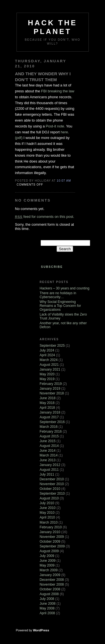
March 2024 (49, 360)
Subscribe (52, 267)
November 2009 (52, 537)
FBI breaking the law (58, 91)
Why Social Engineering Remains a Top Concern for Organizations (60, 306)
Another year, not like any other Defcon (63, 325)
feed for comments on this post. (45, 217)
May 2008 (47, 608)
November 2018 (52, 393)
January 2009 (50, 575)
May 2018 (47, 403)
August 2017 (49, 417)
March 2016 (49, 427)
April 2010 (47, 517)
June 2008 (48, 604)
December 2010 (52, 479)
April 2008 (47, 613)
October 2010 (50, 489)
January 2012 (50, 465)
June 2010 (48, 508)
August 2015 (49, 436)
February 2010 (51, 527)
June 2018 (48, 398)
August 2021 (49, 365)
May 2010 (47, 513)
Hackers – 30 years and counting (65, 288)
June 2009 (48, 561)
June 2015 (48, 441)
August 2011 (49, 470)
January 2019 (50, 389)
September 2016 (52, 422)
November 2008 (52, 584)
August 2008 (49, 594)
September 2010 (52, 494)
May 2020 (47, 374)
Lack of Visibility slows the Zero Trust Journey (63, 316)
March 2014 (49, 455)
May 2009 (47, 565)
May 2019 (47, 379)
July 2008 (47, 599)
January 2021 (50, 369)
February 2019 (51, 384)
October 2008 (50, 589)
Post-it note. (55, 126)
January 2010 (50, 532)
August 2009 (49, 551)
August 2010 (49, 498)
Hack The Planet (53, 27)
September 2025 (52, 346)
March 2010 (49, 522)
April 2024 (47, 355)
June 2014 (48, 451)
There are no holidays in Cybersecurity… (58, 295)
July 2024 (47, 350)
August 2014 (49, 446)
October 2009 (50, 542)
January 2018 (50, 412)
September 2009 (52, 546)
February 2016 (51, 431)
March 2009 (49, 570)
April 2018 (47, 408)
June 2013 (48, 460)
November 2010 (52, 484)
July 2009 (47, 556)
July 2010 (47, 503)
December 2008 (52, 580)
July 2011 (47, 474)
